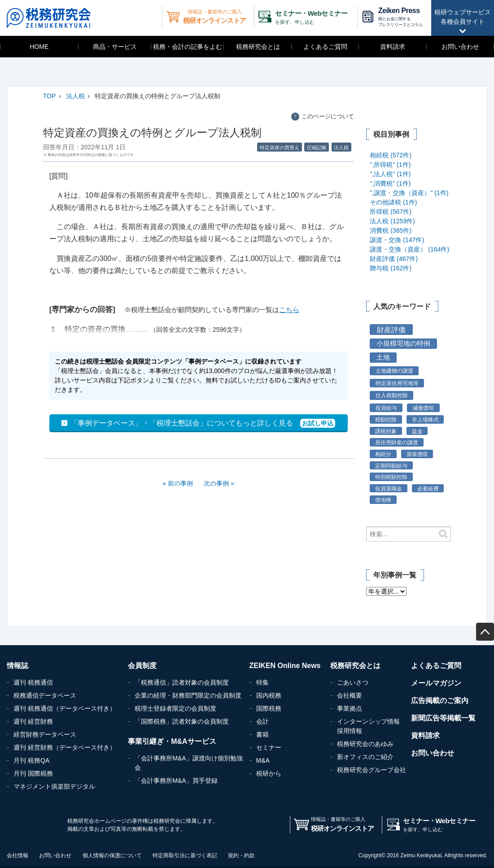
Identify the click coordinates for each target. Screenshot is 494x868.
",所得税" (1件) (390, 165)
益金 (417, 431)
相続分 (383, 454)
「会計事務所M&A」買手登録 (176, 781)
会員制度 (142, 666)
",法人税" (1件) (390, 174)
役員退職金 (389, 488)
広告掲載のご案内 (440, 701)
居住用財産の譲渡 (397, 442)
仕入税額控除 (392, 395)
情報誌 (17, 666)
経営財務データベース (45, 734)
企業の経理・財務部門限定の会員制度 (188, 695)
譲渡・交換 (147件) (397, 240)
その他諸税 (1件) (393, 202)
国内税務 (269, 695)
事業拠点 (350, 708)
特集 (262, 682)
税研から (269, 773)
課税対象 (386, 431)
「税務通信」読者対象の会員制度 (182, 682)
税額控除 (386, 419)
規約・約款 (241, 855)
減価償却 (423, 408)
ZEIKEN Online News (285, 666)
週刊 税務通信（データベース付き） (65, 708)
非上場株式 (425, 419)
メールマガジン (436, 683)
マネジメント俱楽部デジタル (54, 786)
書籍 (262, 734)
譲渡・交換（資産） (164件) (409, 249)
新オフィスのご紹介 (365, 757)
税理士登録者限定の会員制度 (175, 708)
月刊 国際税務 (33, 773)
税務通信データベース (45, 695)
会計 (262, 721)
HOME (39, 47)
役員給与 (386, 408)
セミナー (269, 747)
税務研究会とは (258, 47)
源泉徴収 (417, 454)
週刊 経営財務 (33, 721)
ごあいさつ (353, 682)
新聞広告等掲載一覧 (443, 718)
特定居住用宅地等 (397, 383)
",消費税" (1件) (390, 183)
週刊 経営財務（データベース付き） (65, 747)
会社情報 (17, 855)
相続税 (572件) (391, 155)
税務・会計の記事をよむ (188, 47)
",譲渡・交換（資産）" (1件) (409, 193)
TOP (50, 96)
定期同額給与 (391, 466)
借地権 (383, 500)
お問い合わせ (460, 47)
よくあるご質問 (325, 47)
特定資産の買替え (280, 148)
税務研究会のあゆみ (365, 744)
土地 (383, 357)
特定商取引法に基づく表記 (185, 855)
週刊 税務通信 (33, 682)
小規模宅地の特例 (403, 343)
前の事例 (180, 483)
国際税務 (269, 708)
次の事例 (216, 483)
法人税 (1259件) (392, 221)
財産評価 (391, 330)
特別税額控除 (391, 477)
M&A (263, 760)
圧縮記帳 (317, 148)
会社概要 (350, 695)
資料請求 (393, 47)
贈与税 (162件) (391, 268)
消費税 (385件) (391, 230)
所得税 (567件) (391, 212)
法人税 (75, 96)
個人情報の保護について (112, 855)
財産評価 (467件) (394, 259)
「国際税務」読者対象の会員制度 (182, 721)
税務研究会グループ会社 (372, 770)
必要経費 (428, 488)
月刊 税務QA (31, 760)
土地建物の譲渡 (394, 371)
